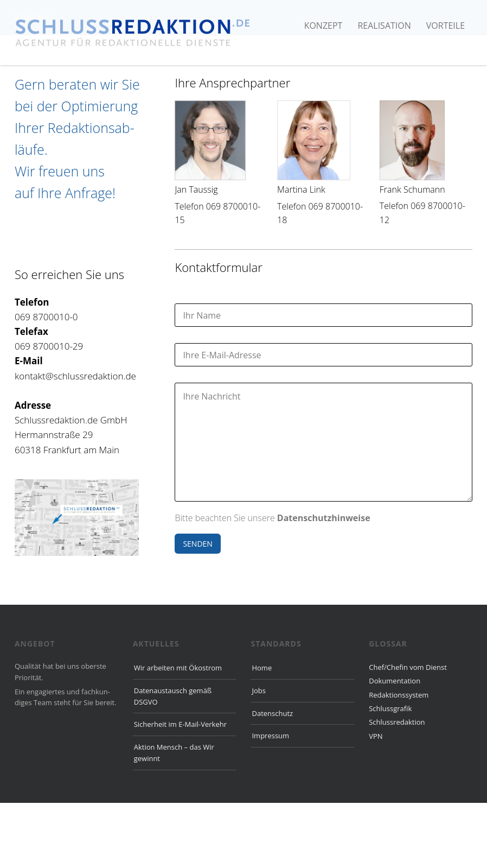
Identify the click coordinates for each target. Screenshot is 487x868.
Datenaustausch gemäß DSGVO (173, 761)
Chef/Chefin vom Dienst (408, 732)
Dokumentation (395, 746)
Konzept (323, 26)
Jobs (258, 756)
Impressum (270, 801)
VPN (376, 801)
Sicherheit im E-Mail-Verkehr (180, 789)
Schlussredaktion (397, 787)
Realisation (384, 26)
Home (262, 733)
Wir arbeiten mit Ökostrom (178, 733)
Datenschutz (272, 778)
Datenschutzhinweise (324, 583)
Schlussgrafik (390, 774)
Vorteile (446, 26)
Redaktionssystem (399, 760)
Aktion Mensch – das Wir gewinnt (174, 818)
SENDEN (197, 609)
